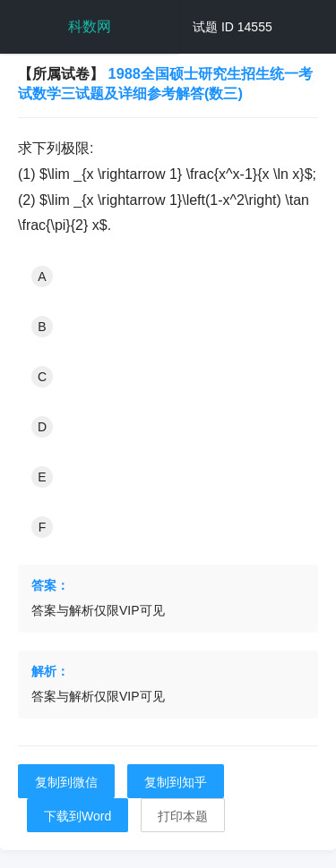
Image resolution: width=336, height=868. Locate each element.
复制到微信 (66, 782)
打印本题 (183, 816)
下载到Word (78, 816)
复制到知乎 (176, 782)
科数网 (90, 26)
